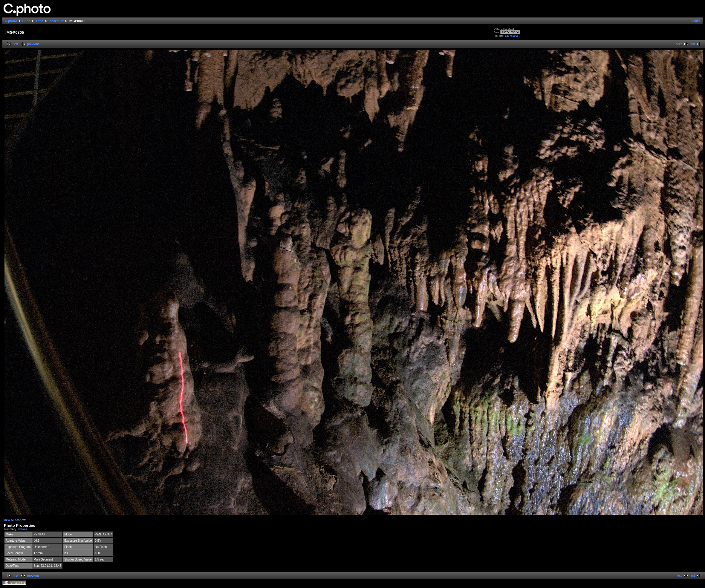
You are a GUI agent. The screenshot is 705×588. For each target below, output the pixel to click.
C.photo (11, 21)
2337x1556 (512, 36)
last (692, 44)
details (23, 529)
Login (696, 21)
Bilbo (27, 21)
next (679, 44)
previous (33, 44)
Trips (39, 21)
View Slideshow (14, 520)
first (15, 44)
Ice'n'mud (56, 21)
